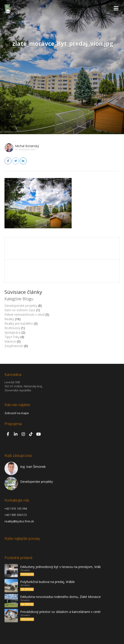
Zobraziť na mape (17, 413)
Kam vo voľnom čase (20, 310)
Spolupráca (13, 332)
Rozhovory (12, 328)
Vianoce (10, 341)
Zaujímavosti (14, 346)
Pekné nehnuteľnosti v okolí (25, 315)
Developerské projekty (21, 306)
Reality (9, 319)
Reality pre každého (19, 323)
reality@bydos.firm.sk (19, 521)
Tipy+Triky (12, 337)
